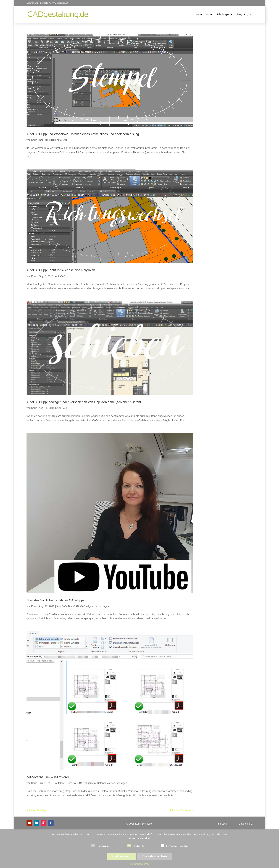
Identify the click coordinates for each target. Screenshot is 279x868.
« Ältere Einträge (36, 810)
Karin (34, 140)
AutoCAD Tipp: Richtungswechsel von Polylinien (61, 270)
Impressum (223, 824)
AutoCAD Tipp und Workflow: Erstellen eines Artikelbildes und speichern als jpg (83, 134)
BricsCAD (74, 606)
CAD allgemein (89, 606)
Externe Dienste (174, 846)
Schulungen (223, 14)
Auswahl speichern (155, 856)
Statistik (136, 846)
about (209, 14)
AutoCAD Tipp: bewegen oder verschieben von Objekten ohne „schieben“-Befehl (84, 402)
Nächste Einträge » (181, 810)
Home (199, 14)
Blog (239, 14)
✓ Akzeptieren (121, 856)
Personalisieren (139, 864)
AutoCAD (62, 140)
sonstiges (103, 606)
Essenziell (101, 846)
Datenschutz (246, 824)
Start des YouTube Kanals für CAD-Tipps (56, 600)
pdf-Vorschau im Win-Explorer (48, 777)
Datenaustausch (106, 783)
